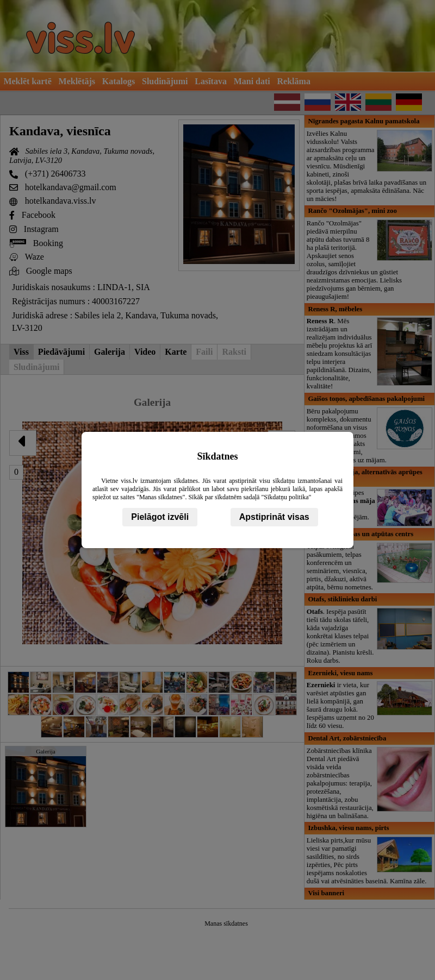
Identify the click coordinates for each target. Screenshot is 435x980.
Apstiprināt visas (274, 517)
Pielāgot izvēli (160, 517)
